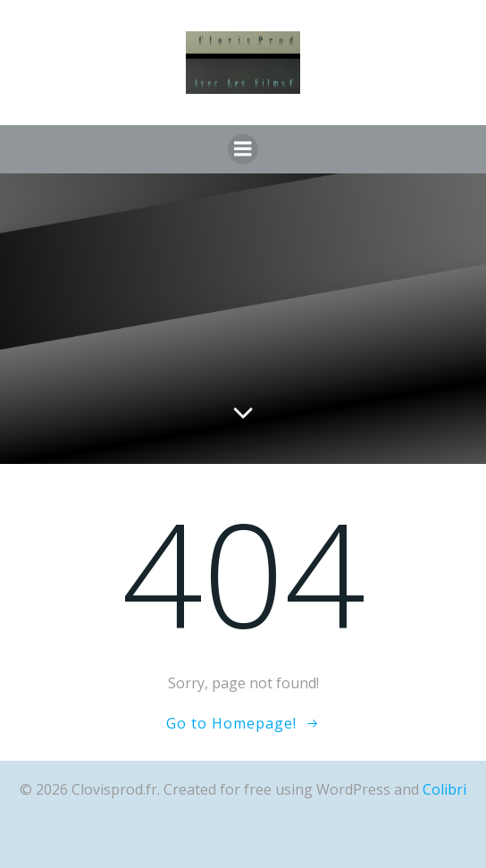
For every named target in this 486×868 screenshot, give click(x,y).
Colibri (444, 789)
